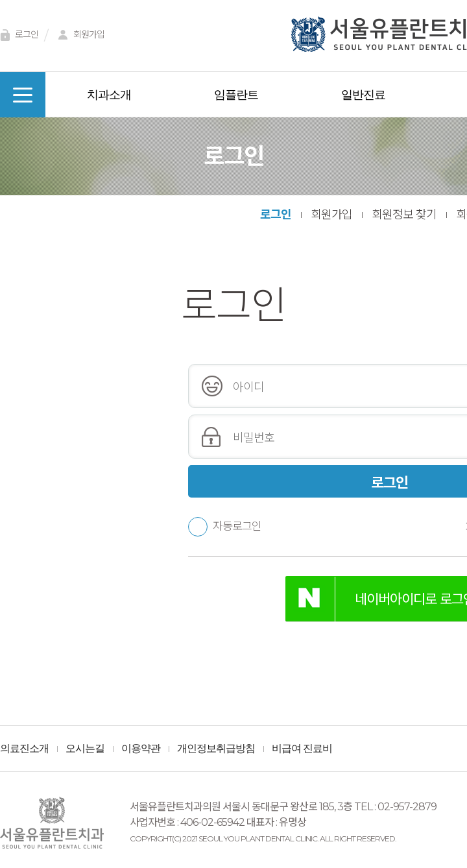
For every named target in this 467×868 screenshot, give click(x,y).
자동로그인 (225, 526)
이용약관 (141, 749)
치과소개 (109, 95)
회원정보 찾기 (404, 215)
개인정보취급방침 (216, 749)
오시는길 (85, 749)
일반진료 (363, 95)
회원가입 (79, 35)
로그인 (276, 215)
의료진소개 (24, 749)
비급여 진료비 (302, 749)
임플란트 (236, 95)
